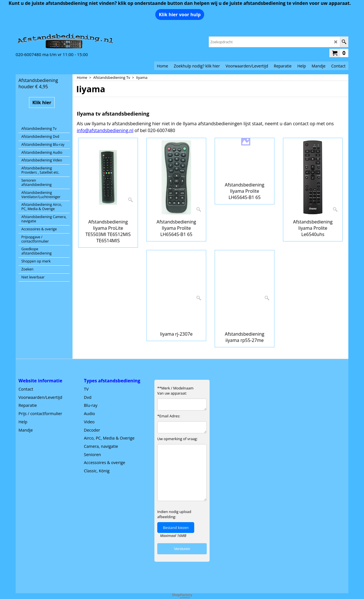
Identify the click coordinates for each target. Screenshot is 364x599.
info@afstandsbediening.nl (105, 130)
